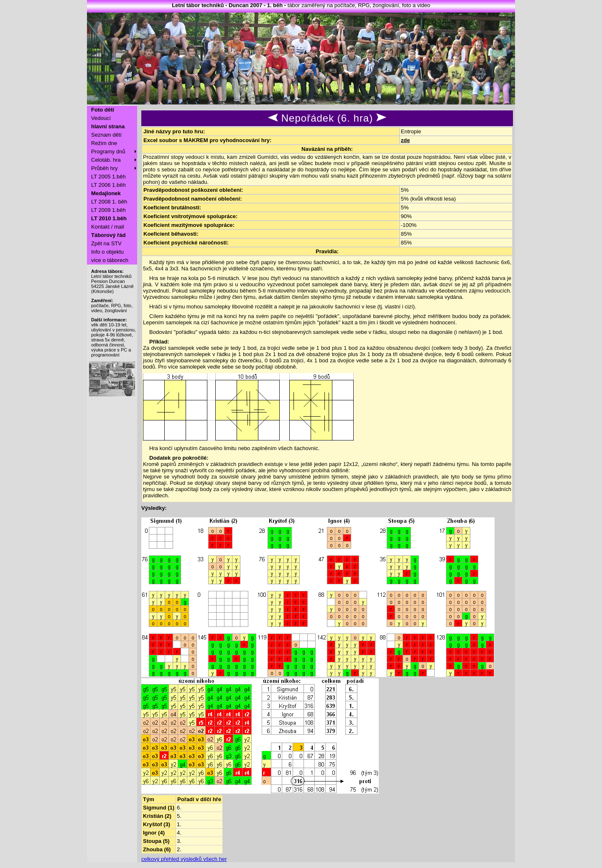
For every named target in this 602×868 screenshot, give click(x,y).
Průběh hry (105, 168)
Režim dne (104, 143)
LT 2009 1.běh (108, 210)
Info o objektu (107, 252)
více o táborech (110, 260)
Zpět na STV (106, 243)
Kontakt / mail (108, 227)
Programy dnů (108, 151)
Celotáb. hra (106, 160)
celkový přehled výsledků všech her (184, 859)
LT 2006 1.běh (108, 185)
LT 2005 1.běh (108, 177)
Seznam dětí (106, 135)
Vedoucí (101, 118)
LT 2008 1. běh (109, 202)
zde (406, 140)
